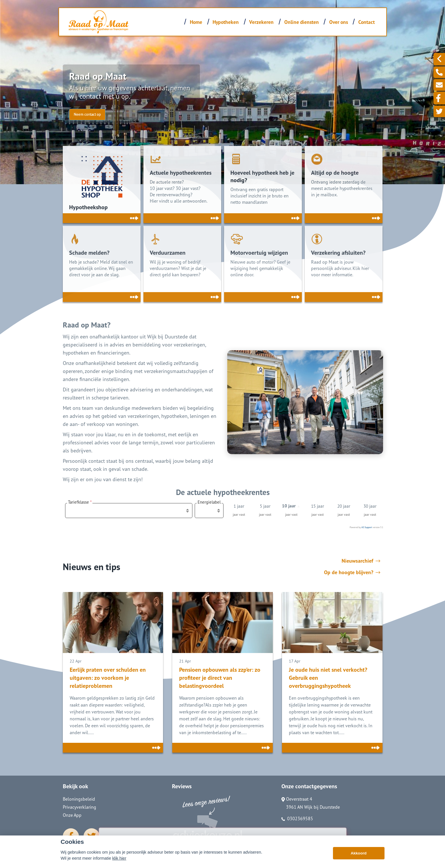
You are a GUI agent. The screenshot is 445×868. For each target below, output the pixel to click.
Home (196, 22)
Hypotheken (226, 22)
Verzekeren (261, 22)
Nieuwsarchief (361, 561)
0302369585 (297, 818)
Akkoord (358, 853)
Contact (367, 22)
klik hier (119, 858)
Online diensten (302, 22)
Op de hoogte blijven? (352, 572)
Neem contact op (87, 114)
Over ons (339, 22)
